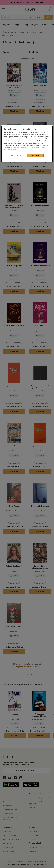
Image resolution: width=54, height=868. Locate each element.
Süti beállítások (17, 156)
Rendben (35, 155)
